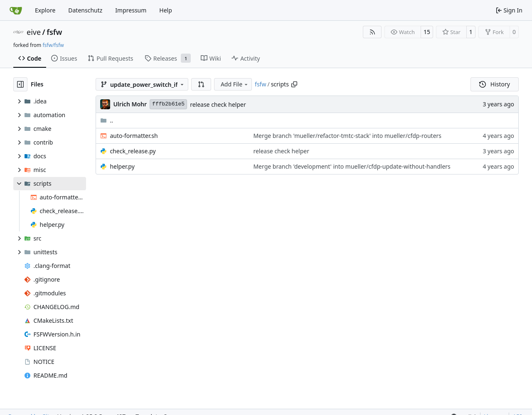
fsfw (54, 32)
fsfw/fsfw (53, 45)
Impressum (131, 10)
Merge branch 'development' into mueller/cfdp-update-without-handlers (352, 166)
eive (34, 32)
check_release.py (133, 151)
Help (166, 10)
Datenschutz (85, 10)
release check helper (218, 104)
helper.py (122, 166)
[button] (201, 84)
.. (107, 120)
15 (427, 32)
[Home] (16, 10)
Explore (45, 10)
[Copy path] (294, 84)
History (495, 84)
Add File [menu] (235, 84)
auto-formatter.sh (134, 136)
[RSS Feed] (372, 32)
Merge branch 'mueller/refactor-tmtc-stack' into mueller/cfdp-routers (347, 136)
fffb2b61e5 (168, 104)
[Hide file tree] (20, 84)
